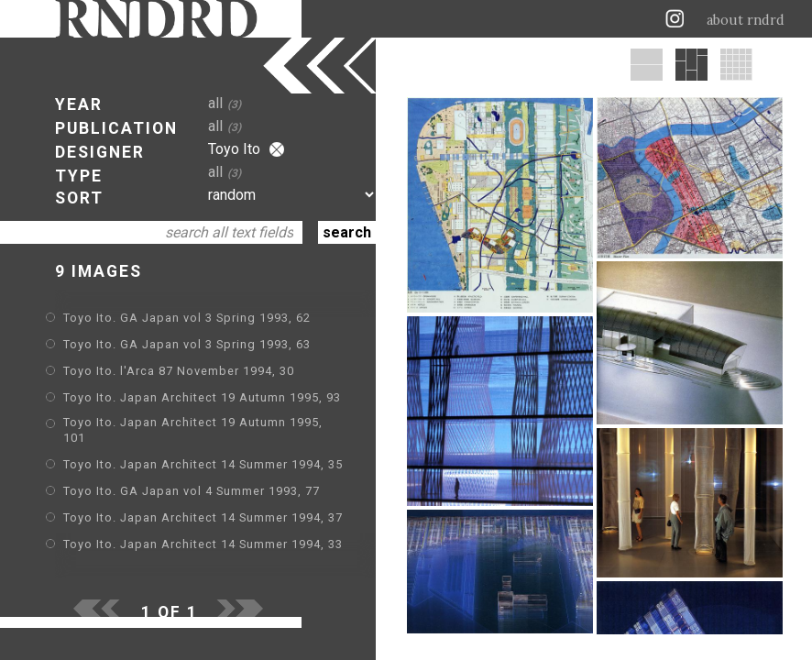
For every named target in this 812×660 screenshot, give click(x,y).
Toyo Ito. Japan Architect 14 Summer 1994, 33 (203, 544)
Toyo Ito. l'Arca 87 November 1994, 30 (179, 371)
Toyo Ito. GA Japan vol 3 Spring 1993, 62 (187, 318)
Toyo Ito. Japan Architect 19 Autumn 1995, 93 (202, 397)
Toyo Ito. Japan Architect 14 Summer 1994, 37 (203, 517)
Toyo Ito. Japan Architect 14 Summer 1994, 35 (203, 464)
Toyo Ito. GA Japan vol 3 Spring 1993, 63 (187, 344)
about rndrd (746, 20)
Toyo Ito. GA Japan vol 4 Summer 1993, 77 (192, 491)
